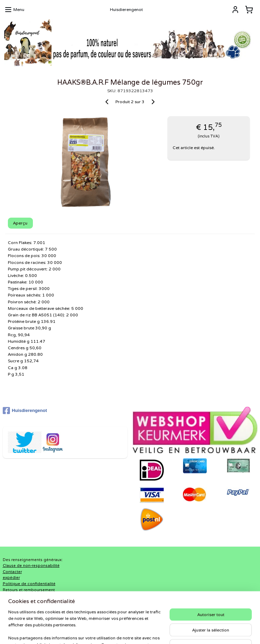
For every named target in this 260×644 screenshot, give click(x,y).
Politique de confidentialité (29, 584)
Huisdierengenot (25, 411)
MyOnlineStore (210, 631)
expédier (11, 578)
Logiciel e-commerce (147, 631)
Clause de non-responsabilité (31, 566)
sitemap (107, 631)
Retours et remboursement (29, 590)
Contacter (12, 572)
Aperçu (20, 223)
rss (121, 631)
